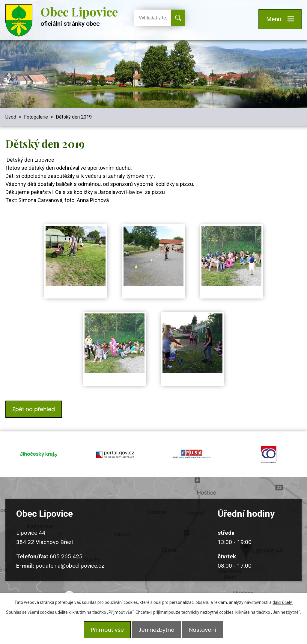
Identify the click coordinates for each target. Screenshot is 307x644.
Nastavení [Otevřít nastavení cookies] (205, 631)
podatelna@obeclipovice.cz (70, 554)
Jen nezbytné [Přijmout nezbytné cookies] (156, 631)
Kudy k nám (161, 591)
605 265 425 (66, 545)
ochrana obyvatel (269, 447)
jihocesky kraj (38, 447)
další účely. (283, 605)
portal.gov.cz (115, 447)
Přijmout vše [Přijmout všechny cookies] (104, 631)
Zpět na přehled (35, 408)
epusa (192, 447)
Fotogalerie (36, 117)
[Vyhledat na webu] (151, 18)
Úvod (11, 117)
